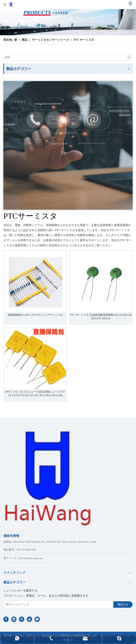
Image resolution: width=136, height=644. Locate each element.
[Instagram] (37, 619)
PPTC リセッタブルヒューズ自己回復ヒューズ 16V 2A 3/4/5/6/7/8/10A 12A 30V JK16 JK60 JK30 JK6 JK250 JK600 (35, 394)
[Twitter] (22, 619)
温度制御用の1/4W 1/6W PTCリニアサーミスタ (35, 315)
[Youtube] (29, 619)
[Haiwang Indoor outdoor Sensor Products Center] (68, 18)
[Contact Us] (68, 145)
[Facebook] (6, 619)
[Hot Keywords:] (129, 57)
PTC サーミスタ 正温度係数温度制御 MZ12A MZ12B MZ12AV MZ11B (101, 317)
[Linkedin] (14, 619)
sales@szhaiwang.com (31, 558)
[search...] (65, 57)
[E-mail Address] (58, 605)
